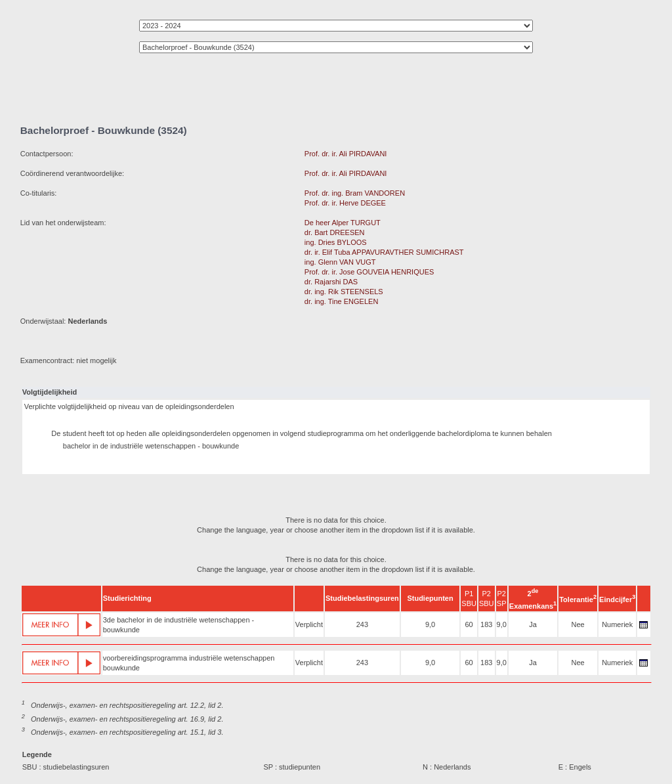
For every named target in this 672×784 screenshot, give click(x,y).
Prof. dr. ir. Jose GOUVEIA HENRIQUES (369, 272)
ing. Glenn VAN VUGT (340, 262)
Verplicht (309, 624)
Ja (533, 624)
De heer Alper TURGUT (343, 223)
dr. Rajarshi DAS (331, 282)
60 (469, 624)
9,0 (430, 624)
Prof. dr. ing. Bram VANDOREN (355, 193)
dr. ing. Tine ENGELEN (342, 301)
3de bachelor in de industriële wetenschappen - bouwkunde (179, 625)
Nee (578, 624)
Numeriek (617, 624)
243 (362, 624)
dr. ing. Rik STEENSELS (344, 292)
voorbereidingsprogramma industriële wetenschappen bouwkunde (189, 663)
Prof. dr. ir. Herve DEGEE (345, 203)
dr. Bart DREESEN (335, 232)
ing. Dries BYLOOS (336, 242)
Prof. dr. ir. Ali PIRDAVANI (346, 154)
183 (486, 624)
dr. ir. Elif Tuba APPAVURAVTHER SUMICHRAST (384, 252)
